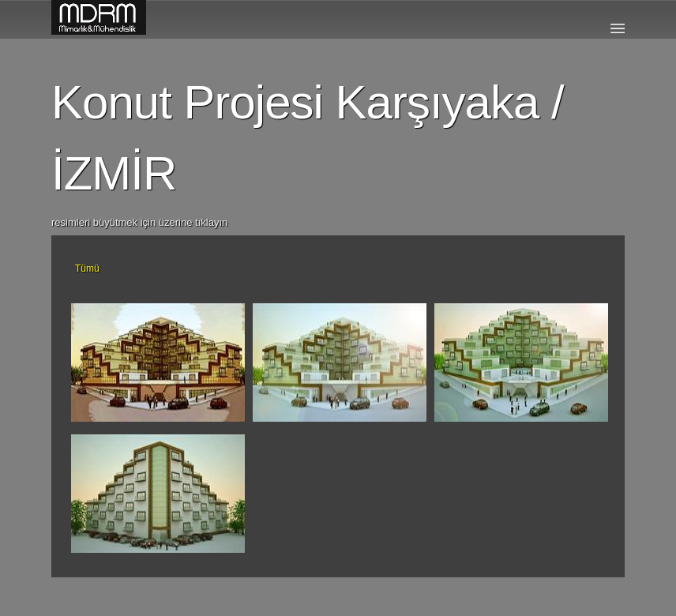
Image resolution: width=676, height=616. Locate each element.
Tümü (87, 269)
